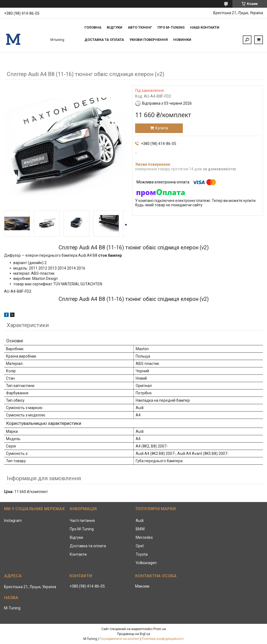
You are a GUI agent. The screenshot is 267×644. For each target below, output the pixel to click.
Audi (140, 521)
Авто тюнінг (140, 27)
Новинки (182, 40)
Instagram (13, 521)
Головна (93, 27)
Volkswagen (146, 563)
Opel (140, 546)
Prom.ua (160, 629)
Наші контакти (205, 27)
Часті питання (82, 521)
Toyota (142, 554)
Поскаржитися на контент (119, 639)
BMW (140, 529)
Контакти (78, 554)
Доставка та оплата (104, 40)
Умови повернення (149, 40)
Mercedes (144, 537)
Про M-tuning (171, 27)
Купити (162, 128)
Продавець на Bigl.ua (134, 634)
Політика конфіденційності (163, 639)
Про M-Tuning (82, 529)
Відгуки (115, 27)
